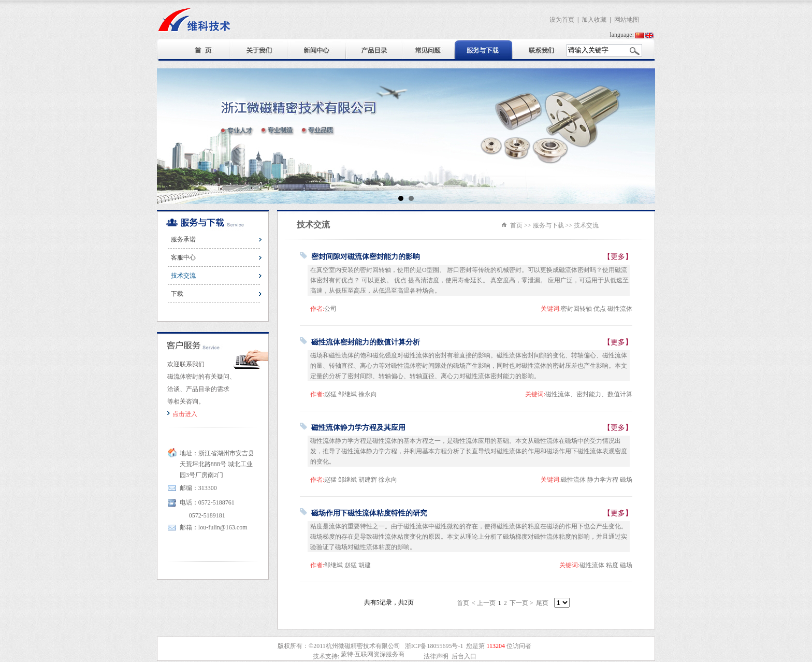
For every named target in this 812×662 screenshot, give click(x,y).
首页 (516, 225)
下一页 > (521, 603)
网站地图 (627, 20)
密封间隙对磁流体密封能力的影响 (366, 257)
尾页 (542, 603)
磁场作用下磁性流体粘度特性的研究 (369, 513)
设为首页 (562, 20)
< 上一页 (484, 603)
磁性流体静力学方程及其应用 (358, 428)
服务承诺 (183, 239)
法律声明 (436, 656)
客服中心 (183, 257)
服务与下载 (548, 225)
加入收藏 (594, 20)
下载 (177, 294)
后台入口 (464, 656)
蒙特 (347, 654)
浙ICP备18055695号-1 (434, 646)
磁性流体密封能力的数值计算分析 (366, 342)
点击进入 (185, 414)
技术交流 (183, 276)
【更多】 (618, 257)
